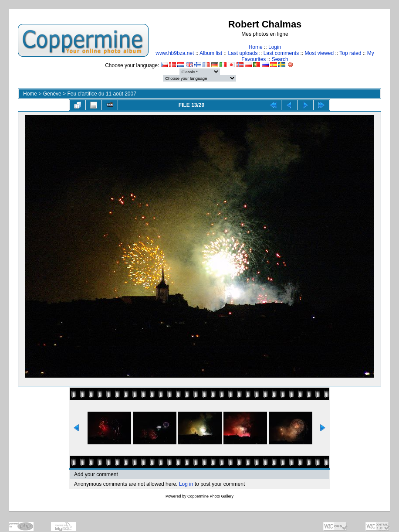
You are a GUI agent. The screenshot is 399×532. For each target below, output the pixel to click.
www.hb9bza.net (175, 53)
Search (280, 59)
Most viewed (320, 53)
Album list (211, 53)
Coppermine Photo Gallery (210, 496)
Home (256, 47)
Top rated (350, 53)
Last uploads (243, 53)
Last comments (281, 53)
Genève (52, 94)
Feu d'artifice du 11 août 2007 (101, 94)
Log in (186, 484)
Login (275, 47)
